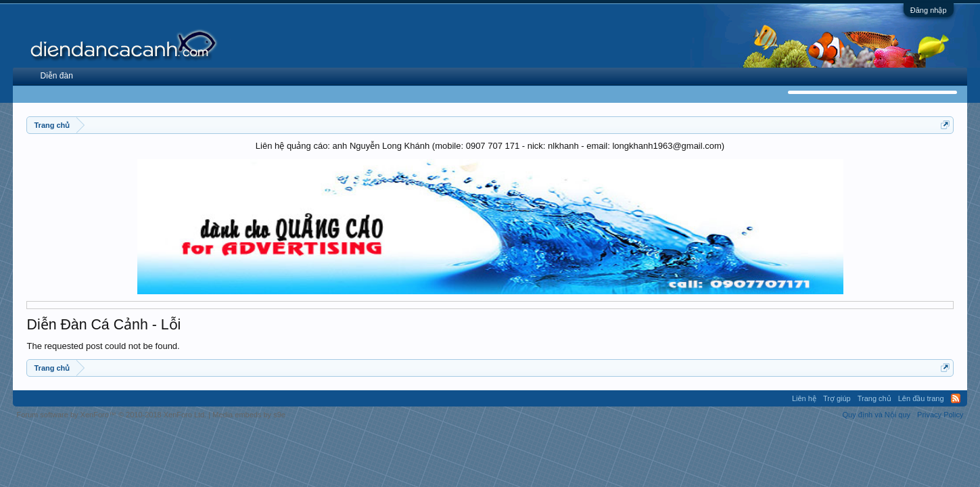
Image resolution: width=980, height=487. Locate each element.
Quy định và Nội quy (877, 415)
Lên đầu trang (921, 398)
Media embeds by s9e (249, 415)
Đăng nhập (929, 10)
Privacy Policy (940, 415)
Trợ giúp (837, 398)
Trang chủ (874, 398)
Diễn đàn (56, 76)
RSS (956, 398)
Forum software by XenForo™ (111, 415)
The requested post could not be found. (103, 346)
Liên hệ (804, 398)
